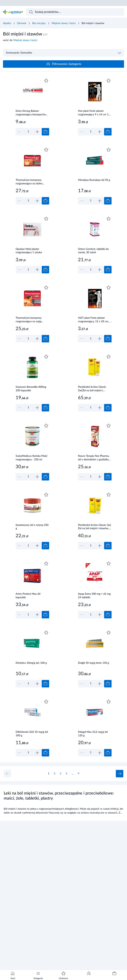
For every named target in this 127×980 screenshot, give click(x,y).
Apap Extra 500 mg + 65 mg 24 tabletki (94, 596)
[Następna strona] (120, 774)
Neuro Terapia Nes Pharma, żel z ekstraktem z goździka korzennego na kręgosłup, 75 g (95, 458)
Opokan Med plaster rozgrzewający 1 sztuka (29, 251)
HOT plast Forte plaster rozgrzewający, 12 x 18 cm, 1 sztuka (95, 320)
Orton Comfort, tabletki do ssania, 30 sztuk (93, 251)
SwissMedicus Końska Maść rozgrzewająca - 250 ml (32, 458)
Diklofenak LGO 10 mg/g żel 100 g (32, 734)
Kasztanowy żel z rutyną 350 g (32, 527)
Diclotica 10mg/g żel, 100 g (31, 663)
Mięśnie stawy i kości (64, 23)
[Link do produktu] (32, 107)
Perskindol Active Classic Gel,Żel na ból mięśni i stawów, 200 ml (92, 389)
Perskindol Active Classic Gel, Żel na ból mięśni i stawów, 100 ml (95, 527)
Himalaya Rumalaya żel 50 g (94, 180)
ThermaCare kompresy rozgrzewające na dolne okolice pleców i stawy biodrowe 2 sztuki (29, 182)
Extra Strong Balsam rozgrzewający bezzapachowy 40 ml (32, 113)
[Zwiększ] (37, 132)
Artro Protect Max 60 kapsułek (28, 596)
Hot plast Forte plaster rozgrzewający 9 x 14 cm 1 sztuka (93, 113)
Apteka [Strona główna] (7, 23)
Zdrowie (22, 23)
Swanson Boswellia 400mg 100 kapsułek (31, 389)
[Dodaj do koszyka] (45, 132)
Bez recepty (39, 23)
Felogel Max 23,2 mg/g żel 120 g (93, 734)
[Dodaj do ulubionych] (46, 81)
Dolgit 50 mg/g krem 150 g (93, 663)
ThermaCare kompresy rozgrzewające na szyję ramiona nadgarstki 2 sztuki (31, 320)
